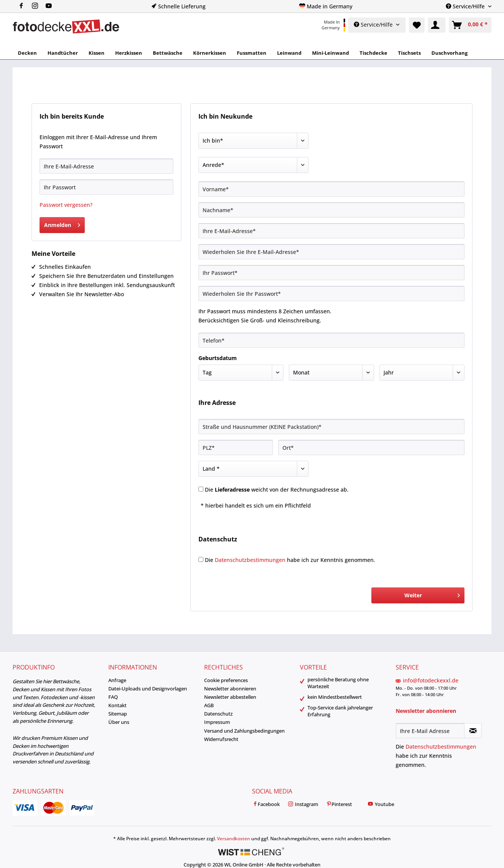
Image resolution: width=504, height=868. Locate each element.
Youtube (381, 805)
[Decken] (27, 53)
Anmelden (62, 224)
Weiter (432, 594)
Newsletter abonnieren (230, 689)
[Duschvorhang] (449, 53)
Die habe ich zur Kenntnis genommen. (290, 560)
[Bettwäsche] (168, 53)
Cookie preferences (226, 680)
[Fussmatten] (252, 53)
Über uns (119, 722)
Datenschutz (218, 714)
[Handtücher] (63, 53)
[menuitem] (38, 6)
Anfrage (117, 680)
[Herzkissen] (129, 53)
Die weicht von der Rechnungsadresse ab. (277, 490)
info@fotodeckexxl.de (431, 680)
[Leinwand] (289, 53)
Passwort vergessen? (66, 205)
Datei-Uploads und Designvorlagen (148, 689)
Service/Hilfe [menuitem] (466, 6)
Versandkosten (234, 839)
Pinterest (339, 805)
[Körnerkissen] (210, 53)
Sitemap (118, 714)
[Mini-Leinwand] (330, 53)
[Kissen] (97, 53)
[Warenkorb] (470, 25)
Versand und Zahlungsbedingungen (244, 731)
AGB (209, 705)
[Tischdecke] (373, 53)
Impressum (217, 722)
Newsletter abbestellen (230, 697)
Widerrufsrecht (221, 739)
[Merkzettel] (417, 25)
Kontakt (117, 705)
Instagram (303, 805)
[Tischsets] (409, 53)
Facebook (266, 805)
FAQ (113, 697)
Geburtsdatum (218, 358)
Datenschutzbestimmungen (250, 560)
